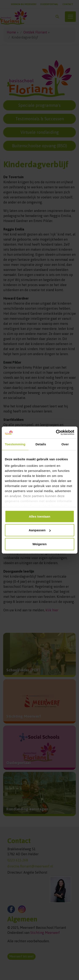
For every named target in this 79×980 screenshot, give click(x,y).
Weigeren (39, 544)
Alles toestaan (40, 516)
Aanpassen (40, 530)
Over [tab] (65, 444)
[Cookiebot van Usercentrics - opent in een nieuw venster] (56, 432)
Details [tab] (41, 444)
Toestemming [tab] (15, 444)
